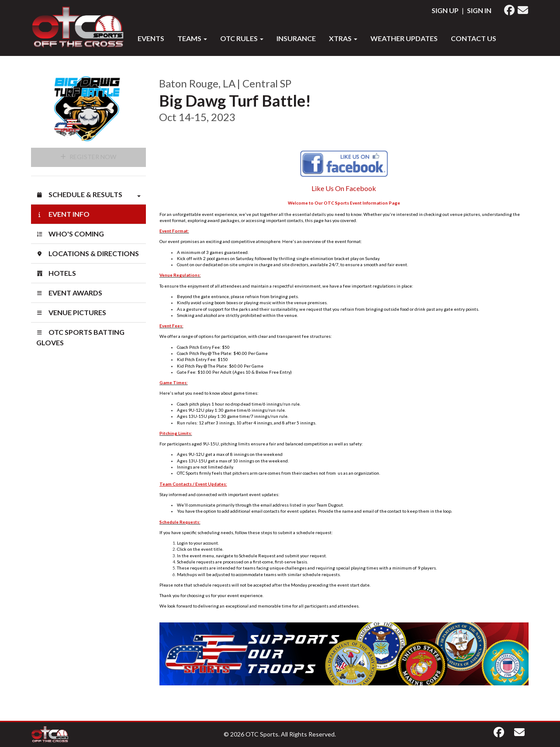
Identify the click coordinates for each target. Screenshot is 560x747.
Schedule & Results (88, 195)
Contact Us (474, 38)
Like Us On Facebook (344, 188)
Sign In (479, 10)
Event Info (63, 214)
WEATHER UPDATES (404, 38)
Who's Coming (70, 234)
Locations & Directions (88, 253)
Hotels (56, 273)
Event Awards (69, 293)
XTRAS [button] (343, 38)
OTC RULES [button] (242, 38)
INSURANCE (296, 38)
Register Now (88, 157)
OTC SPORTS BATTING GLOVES (80, 337)
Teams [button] (192, 38)
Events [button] (151, 38)
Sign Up (445, 10)
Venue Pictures (71, 312)
